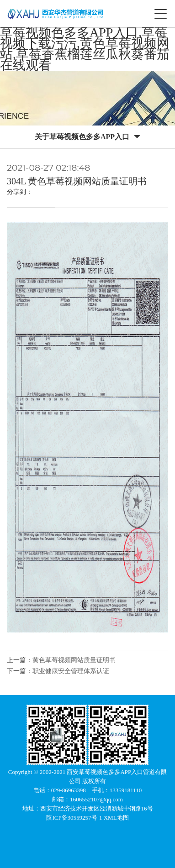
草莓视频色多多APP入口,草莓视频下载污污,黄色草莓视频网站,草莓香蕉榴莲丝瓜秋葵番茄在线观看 (85, 49)
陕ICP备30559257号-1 (75, 818)
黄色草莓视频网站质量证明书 (74, 660)
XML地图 (116, 818)
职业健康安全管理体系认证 (71, 671)
